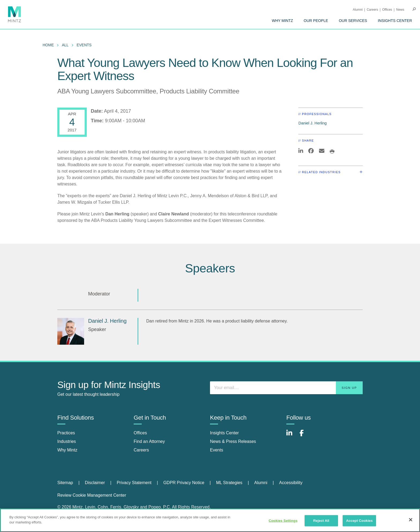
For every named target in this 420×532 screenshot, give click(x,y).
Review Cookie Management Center (92, 495)
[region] (210, 520)
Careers (372, 10)
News (400, 10)
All (65, 45)
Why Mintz (282, 21)
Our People (316, 21)
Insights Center (395, 21)
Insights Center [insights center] (224, 433)
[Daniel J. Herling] (71, 331)
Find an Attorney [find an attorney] (149, 441)
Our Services (353, 21)
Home (48, 45)
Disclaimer (95, 483)
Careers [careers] (141, 450)
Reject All (321, 521)
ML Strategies (229, 483)
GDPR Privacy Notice (184, 483)
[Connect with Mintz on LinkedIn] (292, 436)
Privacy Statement (134, 483)
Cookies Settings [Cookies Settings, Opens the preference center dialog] (283, 521)
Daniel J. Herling (313, 123)
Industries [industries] (67, 441)
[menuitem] (282, 21)
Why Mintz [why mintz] (67, 450)
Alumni (358, 10)
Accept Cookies (359, 521)
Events (84, 45)
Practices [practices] (66, 433)
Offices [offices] (140, 433)
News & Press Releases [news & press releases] (233, 441)
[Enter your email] (286, 388)
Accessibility (291, 483)
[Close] (411, 520)
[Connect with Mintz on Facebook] (305, 436)
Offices (387, 10)
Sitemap (65, 483)
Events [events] (217, 450)
